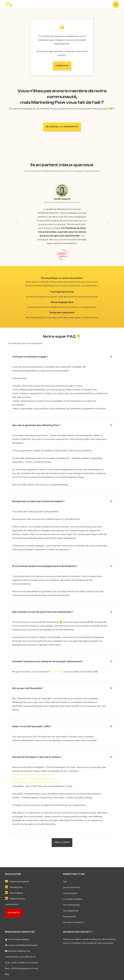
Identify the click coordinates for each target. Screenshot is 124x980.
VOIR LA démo (62, 842)
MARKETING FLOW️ (74, 874)
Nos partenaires (70, 917)
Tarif (65, 882)
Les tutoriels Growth (72, 887)
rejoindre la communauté (62, 127)
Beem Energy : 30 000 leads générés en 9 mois (36, 782)
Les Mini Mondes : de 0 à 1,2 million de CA (33, 775)
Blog (7, 974)
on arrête (14, 913)
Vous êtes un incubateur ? (74, 922)
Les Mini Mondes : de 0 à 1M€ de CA (20, 957)
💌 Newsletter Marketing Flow (17, 951)
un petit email (56, 672)
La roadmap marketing (73, 899)
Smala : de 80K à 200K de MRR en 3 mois (33, 778)
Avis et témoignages (72, 905)
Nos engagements (71, 911)
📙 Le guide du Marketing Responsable (21, 945)
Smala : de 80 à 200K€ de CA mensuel (21, 963)
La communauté (70, 893)
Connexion (62, 66)
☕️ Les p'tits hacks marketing (17, 939)
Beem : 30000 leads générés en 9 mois (21, 968)
